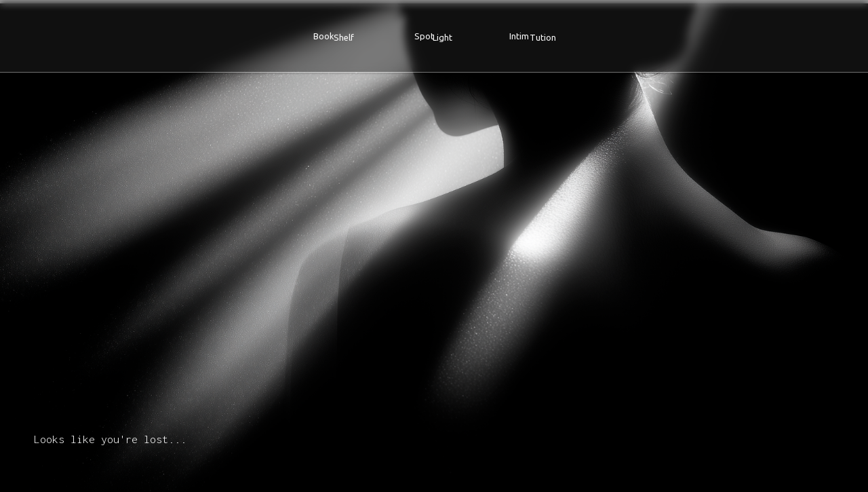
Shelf (344, 37)
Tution (543, 37)
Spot (424, 36)
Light (442, 37)
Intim (519, 36)
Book (324, 36)
